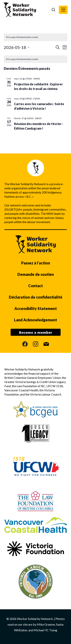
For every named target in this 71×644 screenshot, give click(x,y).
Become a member (36, 332)
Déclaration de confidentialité (36, 297)
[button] (63, 10)
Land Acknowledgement (35, 320)
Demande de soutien (36, 274)
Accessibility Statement (36, 308)
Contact (35, 286)
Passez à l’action (36, 263)
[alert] (36, 59)
